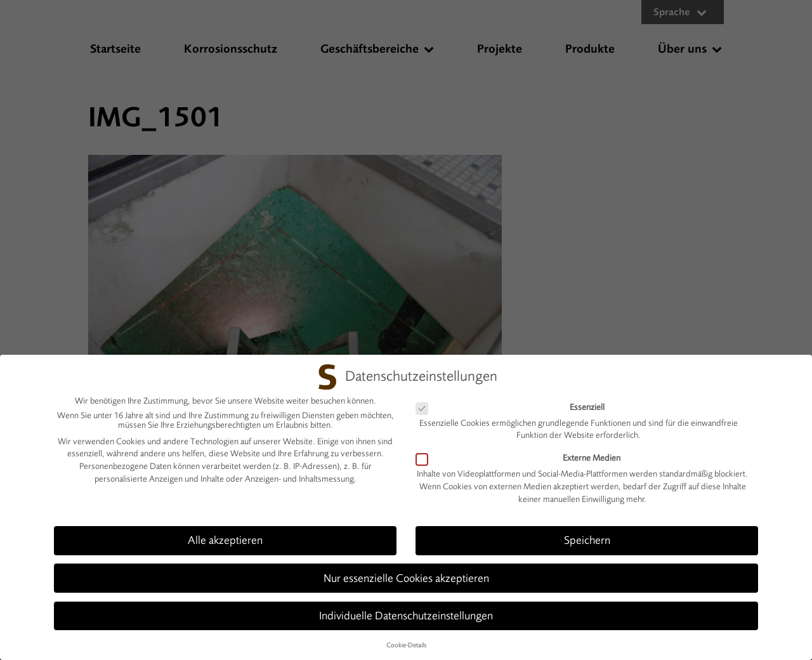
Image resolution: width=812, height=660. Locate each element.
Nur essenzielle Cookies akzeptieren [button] (406, 571)
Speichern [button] (587, 533)
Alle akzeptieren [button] (225, 533)
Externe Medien (523, 451)
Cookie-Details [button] (406, 637)
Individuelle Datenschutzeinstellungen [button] (406, 608)
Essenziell (515, 399)
